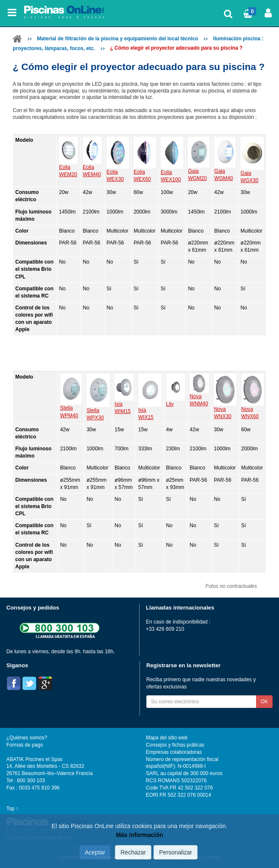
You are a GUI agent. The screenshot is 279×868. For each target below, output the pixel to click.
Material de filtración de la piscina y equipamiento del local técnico (117, 39)
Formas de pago (25, 745)
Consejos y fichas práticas (175, 745)
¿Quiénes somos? (27, 738)
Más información (139, 835)
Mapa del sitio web (167, 738)
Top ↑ (12, 809)
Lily (170, 404)
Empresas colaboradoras (174, 752)
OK (264, 702)
